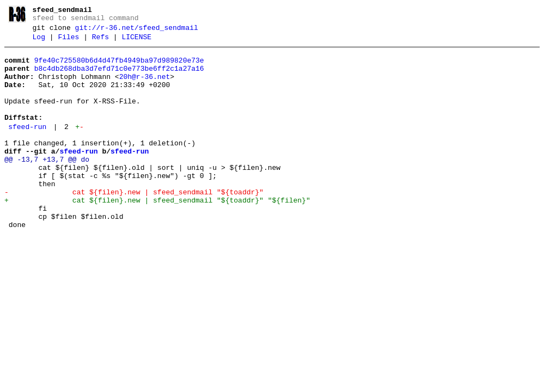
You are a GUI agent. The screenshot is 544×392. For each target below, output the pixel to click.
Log (39, 42)
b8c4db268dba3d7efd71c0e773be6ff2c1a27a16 (119, 77)
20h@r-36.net (145, 87)
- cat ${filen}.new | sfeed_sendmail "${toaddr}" (134, 223)
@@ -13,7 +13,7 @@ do (47, 184)
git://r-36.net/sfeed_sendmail (137, 31)
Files (68, 42)
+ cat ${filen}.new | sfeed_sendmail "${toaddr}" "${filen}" (157, 233)
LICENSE (136, 42)
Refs (100, 42)
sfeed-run (27, 146)
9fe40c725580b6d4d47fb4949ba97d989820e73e (119, 67)
